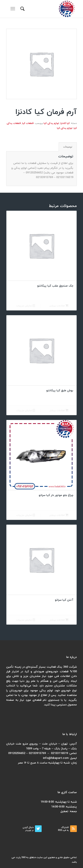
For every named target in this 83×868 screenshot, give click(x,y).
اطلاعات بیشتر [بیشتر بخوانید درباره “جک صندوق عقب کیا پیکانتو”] (59, 306)
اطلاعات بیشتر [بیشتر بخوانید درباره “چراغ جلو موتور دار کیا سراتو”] (59, 515)
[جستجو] (22, 9)
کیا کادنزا (65, 123)
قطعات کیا (28, 123)
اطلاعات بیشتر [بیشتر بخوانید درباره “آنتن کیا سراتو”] (59, 620)
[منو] (14, 9)
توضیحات (68, 147)
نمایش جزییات (26, 306)
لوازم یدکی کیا (51, 123)
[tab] (68, 147)
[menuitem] (22, 9)
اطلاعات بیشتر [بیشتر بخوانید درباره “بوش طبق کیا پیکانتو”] (59, 411)
